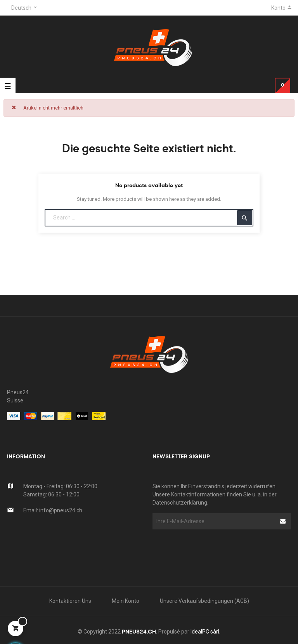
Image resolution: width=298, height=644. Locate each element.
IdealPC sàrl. (205, 632)
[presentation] (215, 545)
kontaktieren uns (70, 601)
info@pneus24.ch (61, 510)
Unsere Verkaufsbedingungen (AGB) (204, 601)
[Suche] (149, 218)
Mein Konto (126, 601)
